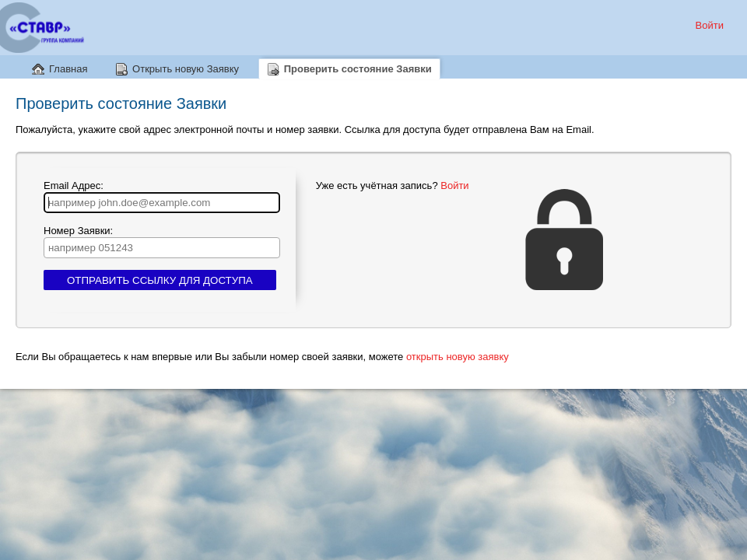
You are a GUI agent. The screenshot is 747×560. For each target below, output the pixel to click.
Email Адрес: (162, 196)
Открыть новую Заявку (186, 69)
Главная (68, 69)
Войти (710, 25)
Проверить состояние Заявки (358, 69)
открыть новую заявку (458, 357)
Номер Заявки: (162, 241)
